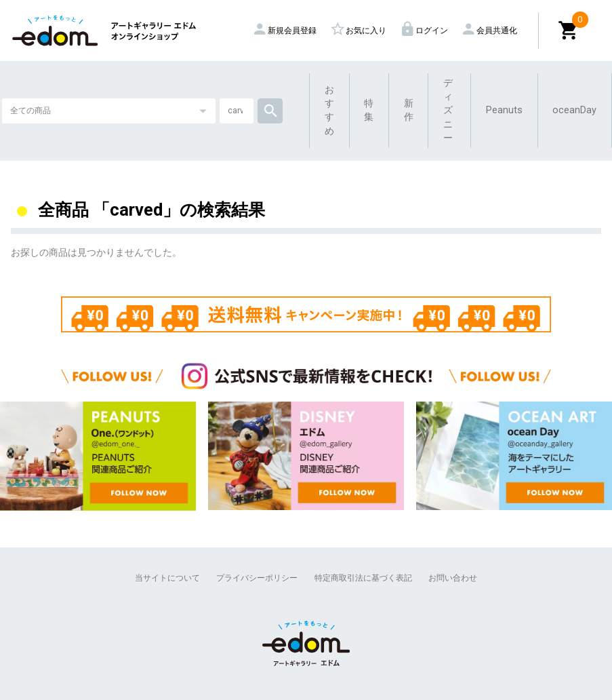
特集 (369, 110)
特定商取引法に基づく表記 (363, 578)
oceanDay (574, 110)
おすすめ (329, 111)
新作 (409, 110)
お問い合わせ (453, 578)
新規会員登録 (286, 31)
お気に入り (360, 31)
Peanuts (504, 110)
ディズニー (448, 111)
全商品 (63, 210)
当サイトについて (167, 578)
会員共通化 (491, 31)
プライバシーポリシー (257, 578)
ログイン (426, 31)
